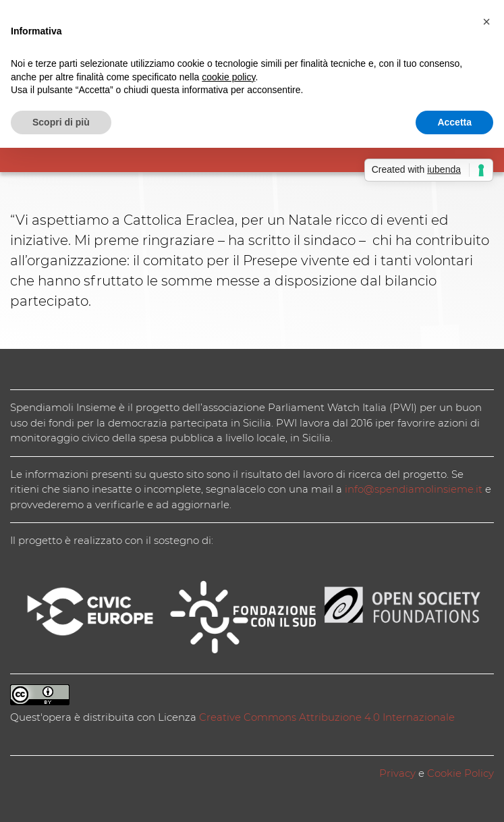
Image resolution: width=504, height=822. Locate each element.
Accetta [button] (454, 122)
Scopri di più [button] (61, 122)
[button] (486, 22)
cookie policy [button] (228, 77)
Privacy (397, 773)
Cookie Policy (460, 773)
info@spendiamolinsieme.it (414, 489)
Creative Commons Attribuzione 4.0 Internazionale (327, 717)
